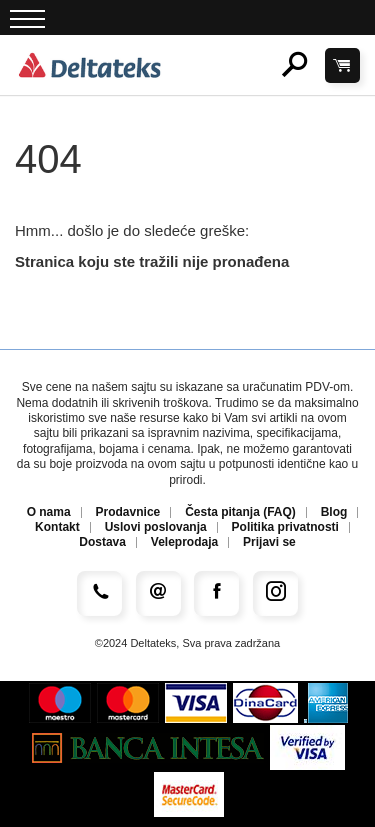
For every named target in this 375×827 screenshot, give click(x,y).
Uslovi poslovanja (156, 527)
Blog (334, 512)
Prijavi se (269, 542)
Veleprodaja (184, 542)
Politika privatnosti (285, 527)
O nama (49, 512)
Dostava (102, 542)
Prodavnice (128, 512)
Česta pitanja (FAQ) (240, 512)
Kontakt (57, 527)
